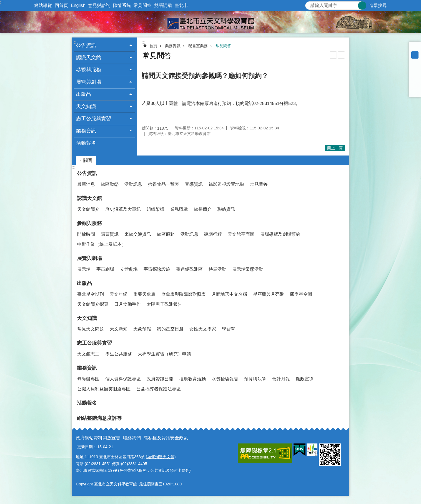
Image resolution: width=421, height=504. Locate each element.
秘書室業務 (198, 46)
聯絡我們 (132, 438)
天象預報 (142, 329)
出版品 (84, 283)
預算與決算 (255, 379)
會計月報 (281, 379)
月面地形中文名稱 (229, 294)
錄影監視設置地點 (226, 184)
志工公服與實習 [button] (94, 119)
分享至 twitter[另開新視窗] (415, 77)
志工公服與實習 (94, 343)
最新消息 (86, 184)
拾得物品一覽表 (164, 184)
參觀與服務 (89, 223)
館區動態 (110, 184)
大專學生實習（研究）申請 (164, 354)
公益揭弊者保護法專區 (159, 389)
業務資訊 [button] (86, 131)
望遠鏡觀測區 (189, 269)
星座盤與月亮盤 (269, 294)
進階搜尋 (378, 5)
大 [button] (415, 62)
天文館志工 (88, 354)
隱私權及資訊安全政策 (166, 438)
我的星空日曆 (170, 329)
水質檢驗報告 (225, 379)
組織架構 (156, 209)
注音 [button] (341, 55)
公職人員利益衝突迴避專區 (104, 389)
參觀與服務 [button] (89, 70)
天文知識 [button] (86, 106)
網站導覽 (43, 5)
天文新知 (119, 329)
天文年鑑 (119, 294)
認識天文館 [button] (89, 57)
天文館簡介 (88, 209)
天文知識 (87, 318)
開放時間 (86, 234)
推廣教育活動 (192, 379)
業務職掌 (179, 209)
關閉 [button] (88, 160)
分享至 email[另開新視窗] (415, 91)
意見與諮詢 (99, 5)
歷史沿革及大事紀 (123, 209)
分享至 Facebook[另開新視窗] (415, 69)
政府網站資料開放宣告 (98, 438)
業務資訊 (173, 46)
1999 (112, 470)
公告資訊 (87, 173)
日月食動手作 (127, 304)
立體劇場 (129, 269)
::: (2, 2)
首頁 (153, 46)
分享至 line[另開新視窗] (415, 84)
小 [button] (415, 48)
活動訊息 (133, 184)
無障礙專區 (88, 379)
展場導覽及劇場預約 (280, 234)
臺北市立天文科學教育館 (210, 22)
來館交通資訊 (138, 234)
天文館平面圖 (241, 234)
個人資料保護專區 (123, 379)
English (78, 5)
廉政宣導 (305, 379)
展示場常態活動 (248, 269)
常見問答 (142, 5)
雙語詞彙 (163, 5)
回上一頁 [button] (335, 148)
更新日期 (85, 447)
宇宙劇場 (105, 269)
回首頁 (61, 5)
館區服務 (166, 234)
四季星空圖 (301, 294)
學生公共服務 (119, 354)
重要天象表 (144, 294)
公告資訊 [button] (86, 45)
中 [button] (415, 55)
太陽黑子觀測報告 (164, 304)
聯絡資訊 (226, 209)
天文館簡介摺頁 (93, 304)
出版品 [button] (84, 94)
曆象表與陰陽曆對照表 (184, 294)
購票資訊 (110, 234)
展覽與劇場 (89, 258)
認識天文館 (89, 198)
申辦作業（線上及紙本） (102, 244)
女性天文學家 (203, 329)
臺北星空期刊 (91, 294)
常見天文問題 (91, 329)
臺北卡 (181, 5)
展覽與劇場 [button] (89, 82)
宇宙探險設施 (157, 269)
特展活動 (217, 269)
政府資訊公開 (160, 379)
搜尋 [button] (362, 6)
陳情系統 (122, 5)
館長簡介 (203, 209)
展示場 (84, 269)
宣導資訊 (194, 184)
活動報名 (86, 143)
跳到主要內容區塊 (3, 3)
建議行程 (213, 234)
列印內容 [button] (333, 55)
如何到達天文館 (161, 457)
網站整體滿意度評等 (99, 418)
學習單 (229, 329)
